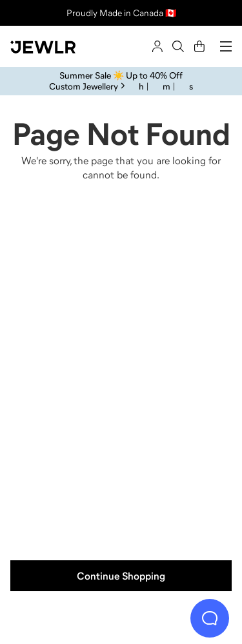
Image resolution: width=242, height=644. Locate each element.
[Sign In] (157, 46)
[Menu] (226, 46)
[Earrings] (65, 457)
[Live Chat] (210, 618)
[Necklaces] (178, 285)
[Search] (178, 46)
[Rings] (65, 285)
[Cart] (199, 46)
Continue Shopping (121, 576)
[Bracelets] (178, 457)
